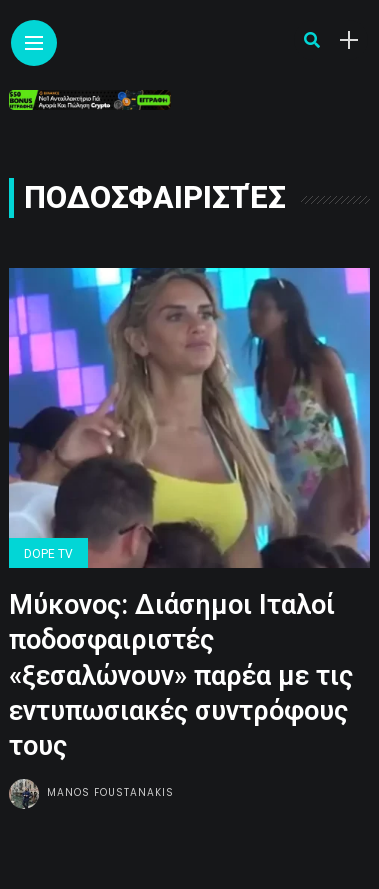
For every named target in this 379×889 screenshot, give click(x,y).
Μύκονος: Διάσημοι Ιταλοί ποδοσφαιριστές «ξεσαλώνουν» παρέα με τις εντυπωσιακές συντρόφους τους (181, 675)
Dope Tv (48, 554)
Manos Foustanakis (110, 792)
